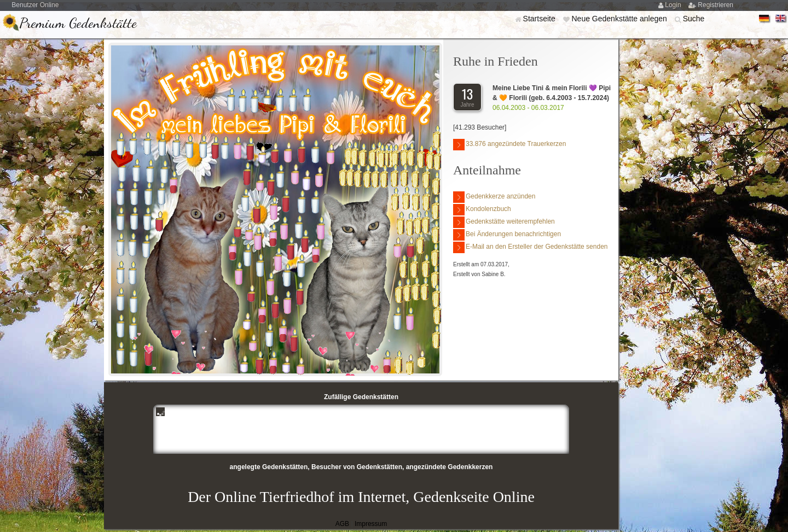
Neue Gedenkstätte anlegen (620, 19)
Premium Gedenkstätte (78, 23)
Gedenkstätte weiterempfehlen (504, 222)
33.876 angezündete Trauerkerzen (509, 145)
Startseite (540, 19)
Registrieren (715, 5)
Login (674, 5)
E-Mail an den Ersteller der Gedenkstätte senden (530, 247)
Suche (694, 19)
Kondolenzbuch (482, 210)
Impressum (371, 524)
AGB (342, 524)
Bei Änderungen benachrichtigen (507, 235)
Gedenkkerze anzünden (494, 197)
